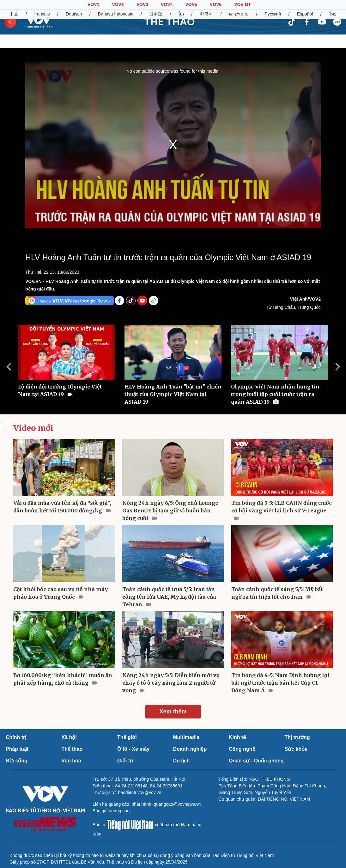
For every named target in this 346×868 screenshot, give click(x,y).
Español (305, 14)
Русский (273, 14)
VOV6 (216, 4)
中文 (14, 14)
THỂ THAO (169, 22)
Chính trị (16, 737)
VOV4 (167, 4)
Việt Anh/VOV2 (305, 299)
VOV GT (243, 4)
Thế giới (127, 737)
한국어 (206, 14)
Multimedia (186, 737)
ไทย (333, 14)
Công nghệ (242, 749)
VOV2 (118, 4)
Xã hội (69, 737)
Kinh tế (237, 737)
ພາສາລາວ (239, 14)
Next (337, 367)
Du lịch (182, 761)
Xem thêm (173, 712)
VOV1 (93, 4)
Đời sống (17, 761)
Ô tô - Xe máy (133, 749)
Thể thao (72, 749)
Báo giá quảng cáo (111, 811)
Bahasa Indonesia (116, 14)
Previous (9, 367)
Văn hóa (71, 761)
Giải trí (125, 761)
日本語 (156, 14)
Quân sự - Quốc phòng (256, 761)
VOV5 (191, 4)
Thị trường (297, 737)
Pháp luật (17, 749)
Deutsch (74, 14)
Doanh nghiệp (190, 749)
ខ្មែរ (181, 14)
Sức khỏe (296, 749)
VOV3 (142, 4)
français (42, 14)
